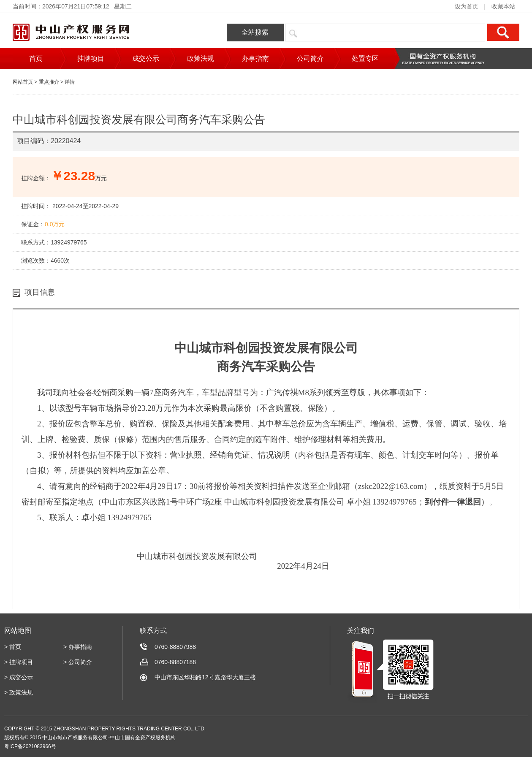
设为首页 (467, 6)
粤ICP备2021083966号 (30, 746)
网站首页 (23, 82)
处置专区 (365, 58)
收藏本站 (503, 6)
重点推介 (49, 82)
